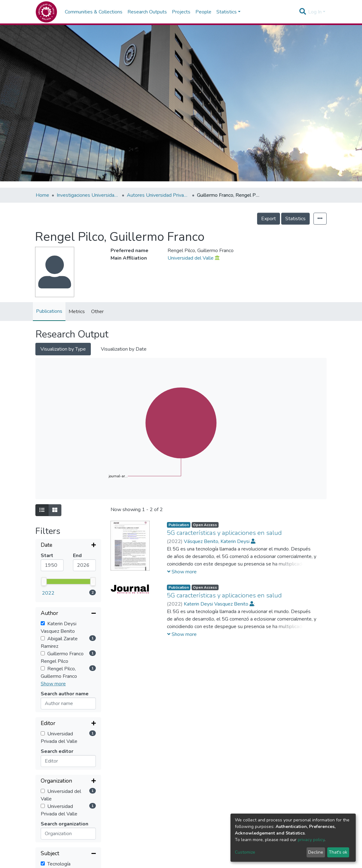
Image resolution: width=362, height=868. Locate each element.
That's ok (338, 852)
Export (269, 219)
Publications (49, 311)
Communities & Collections (94, 12)
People (203, 12)
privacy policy (311, 840)
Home (42, 195)
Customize (245, 852)
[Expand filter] (68, 546)
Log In (315, 12)
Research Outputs (147, 12)
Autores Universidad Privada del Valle (158, 195)
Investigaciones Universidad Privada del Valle (88, 195)
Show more (53, 634)
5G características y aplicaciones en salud (224, 533)
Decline (316, 852)
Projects (181, 12)
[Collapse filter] (68, 564)
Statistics (295, 219)
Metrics (77, 312)
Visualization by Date (124, 349)
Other (97, 312)
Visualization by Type (63, 349)
